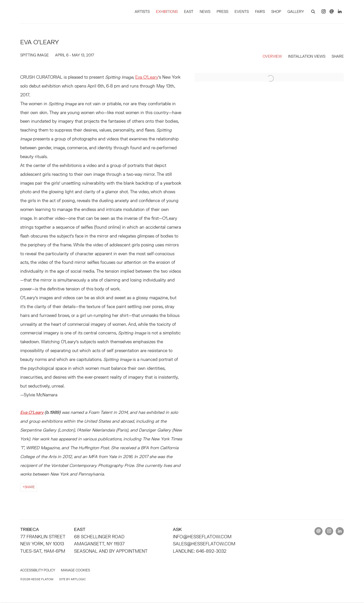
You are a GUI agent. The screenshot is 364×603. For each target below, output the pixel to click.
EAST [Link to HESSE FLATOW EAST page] (189, 12)
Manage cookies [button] (75, 570)
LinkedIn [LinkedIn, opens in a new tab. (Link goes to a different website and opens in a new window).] (340, 12)
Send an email (332, 12)
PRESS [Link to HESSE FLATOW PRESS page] (222, 12)
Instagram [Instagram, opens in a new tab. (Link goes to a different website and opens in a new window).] (324, 12)
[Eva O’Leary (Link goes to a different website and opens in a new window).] (32, 412)
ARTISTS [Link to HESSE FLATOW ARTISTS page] (142, 12)
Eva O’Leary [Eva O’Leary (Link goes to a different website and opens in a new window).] (147, 77)
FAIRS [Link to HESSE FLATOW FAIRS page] (260, 12)
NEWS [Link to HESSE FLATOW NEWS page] (205, 12)
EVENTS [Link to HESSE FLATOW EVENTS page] (242, 12)
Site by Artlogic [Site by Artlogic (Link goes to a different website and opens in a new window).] (72, 579)
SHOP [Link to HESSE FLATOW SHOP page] (276, 12)
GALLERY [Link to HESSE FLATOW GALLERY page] (296, 12)
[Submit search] (313, 11)
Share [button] (338, 56)
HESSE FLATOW (58, 12)
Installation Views (307, 56)
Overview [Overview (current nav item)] (272, 56)
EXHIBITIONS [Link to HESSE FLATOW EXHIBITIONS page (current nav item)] (167, 12)
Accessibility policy (38, 570)
